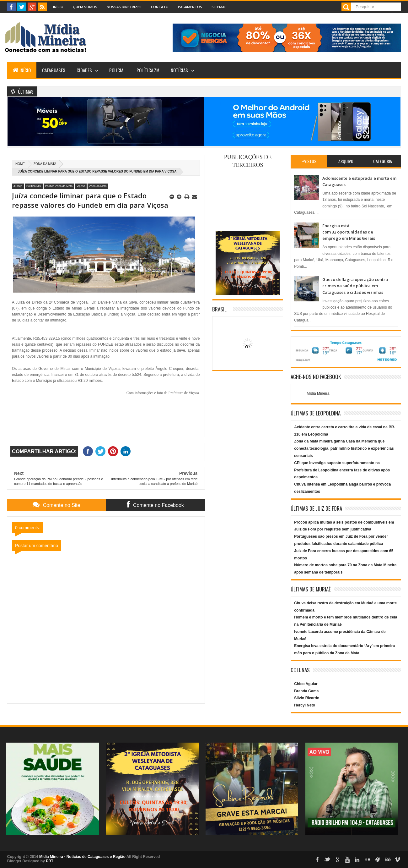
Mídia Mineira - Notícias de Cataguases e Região (82, 857)
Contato (160, 7)
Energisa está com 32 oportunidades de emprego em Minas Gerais (349, 232)
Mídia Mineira (318, 393)
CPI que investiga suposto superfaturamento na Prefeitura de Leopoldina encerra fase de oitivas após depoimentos (342, 470)
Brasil (219, 309)
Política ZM (148, 70)
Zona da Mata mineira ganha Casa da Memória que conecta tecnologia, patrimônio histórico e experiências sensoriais (344, 448)
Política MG (34, 186)
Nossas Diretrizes (124, 7)
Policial (117, 70)
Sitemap (219, 7)
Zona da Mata (45, 164)
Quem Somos (85, 7)
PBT (50, 861)
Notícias (179, 70)
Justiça (18, 186)
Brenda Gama (306, 691)
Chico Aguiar (306, 684)
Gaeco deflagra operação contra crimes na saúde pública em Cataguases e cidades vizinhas (355, 286)
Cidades (84, 70)
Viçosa (81, 186)
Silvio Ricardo (307, 698)
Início (58, 7)
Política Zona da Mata (59, 186)
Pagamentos (190, 7)
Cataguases (54, 70)
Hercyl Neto (305, 705)
